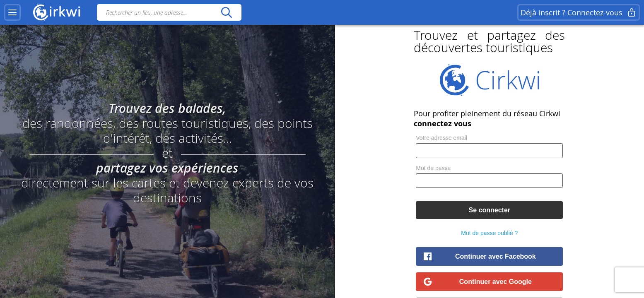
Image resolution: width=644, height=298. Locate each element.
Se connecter (490, 210)
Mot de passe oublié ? (489, 233)
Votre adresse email (441, 138)
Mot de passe (433, 168)
